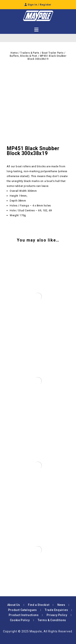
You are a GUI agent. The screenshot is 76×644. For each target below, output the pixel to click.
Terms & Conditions (52, 620)
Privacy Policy (57, 615)
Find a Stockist (39, 605)
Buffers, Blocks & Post (24, 56)
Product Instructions (24, 615)
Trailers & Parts (30, 53)
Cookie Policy (20, 620)
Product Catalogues (22, 610)
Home (14, 53)
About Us (14, 605)
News (61, 605)
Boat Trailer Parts (53, 53)
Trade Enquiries (56, 610)
